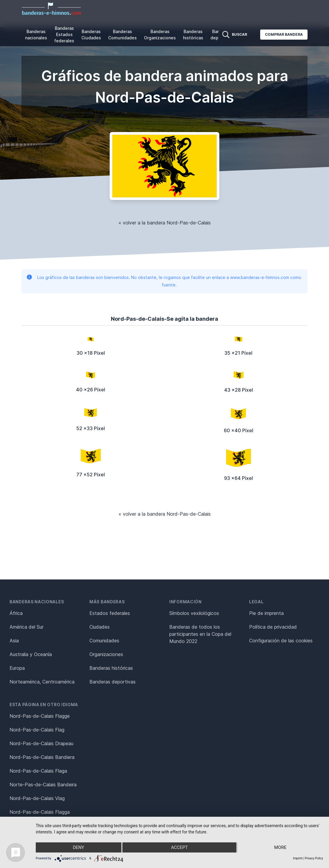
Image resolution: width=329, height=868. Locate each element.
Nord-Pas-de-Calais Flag (37, 730)
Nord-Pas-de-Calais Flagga (40, 812)
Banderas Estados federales (64, 34)
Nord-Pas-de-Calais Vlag (37, 798)
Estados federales (110, 613)
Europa (17, 668)
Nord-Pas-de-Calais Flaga (38, 771)
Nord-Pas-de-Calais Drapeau (41, 743)
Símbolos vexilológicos (194, 613)
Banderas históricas (193, 35)
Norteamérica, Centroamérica (42, 682)
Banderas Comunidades (122, 35)
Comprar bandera (284, 34)
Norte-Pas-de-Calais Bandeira (43, 785)
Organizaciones (106, 654)
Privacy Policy (314, 858)
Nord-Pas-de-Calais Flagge (40, 716)
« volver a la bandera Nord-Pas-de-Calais (165, 223)
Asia (14, 641)
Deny (78, 847)
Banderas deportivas (112, 682)
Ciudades (100, 627)
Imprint (298, 858)
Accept (179, 847)
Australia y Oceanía (31, 654)
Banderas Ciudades (91, 35)
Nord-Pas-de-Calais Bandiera (42, 757)
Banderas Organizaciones (160, 35)
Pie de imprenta (266, 613)
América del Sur (27, 627)
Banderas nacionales (36, 35)
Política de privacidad (273, 627)
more (280, 847)
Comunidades (104, 641)
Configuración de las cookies (281, 641)
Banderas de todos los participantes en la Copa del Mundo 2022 (200, 634)
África (16, 613)
